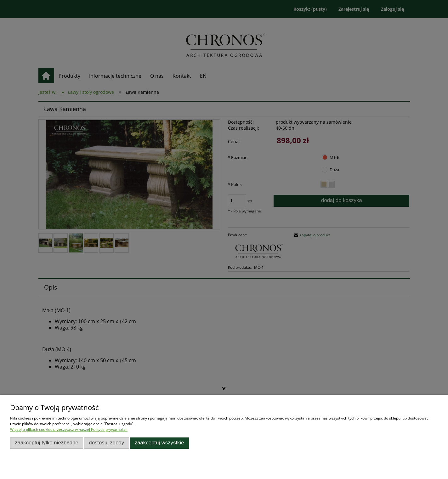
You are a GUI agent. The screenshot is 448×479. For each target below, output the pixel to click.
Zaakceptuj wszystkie (159, 443)
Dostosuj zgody (106, 443)
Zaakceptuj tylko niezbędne (47, 443)
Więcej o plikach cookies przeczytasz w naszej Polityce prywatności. (69, 429)
